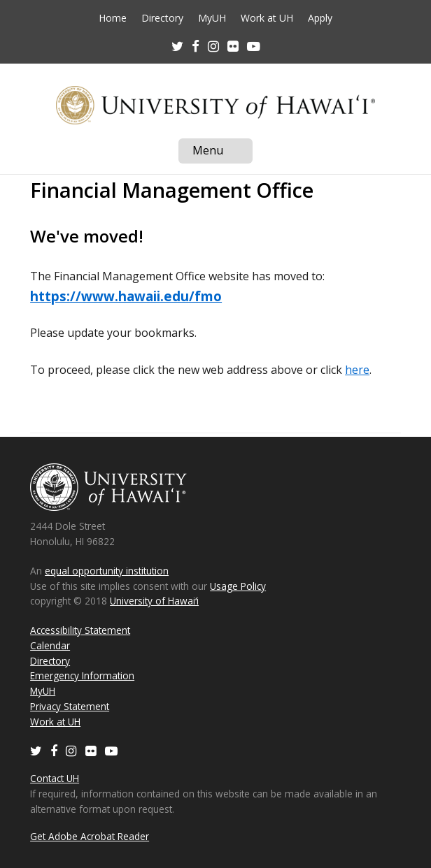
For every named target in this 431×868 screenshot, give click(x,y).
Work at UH (267, 18)
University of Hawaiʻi (154, 601)
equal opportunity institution (107, 571)
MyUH (212, 18)
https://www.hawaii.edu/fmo (126, 296)
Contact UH (55, 778)
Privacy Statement (70, 706)
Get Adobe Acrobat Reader (90, 836)
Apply (320, 18)
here (357, 370)
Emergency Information (82, 675)
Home (113, 18)
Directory (162, 18)
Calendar (50, 645)
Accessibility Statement (80, 630)
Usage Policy (238, 586)
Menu (222, 153)
